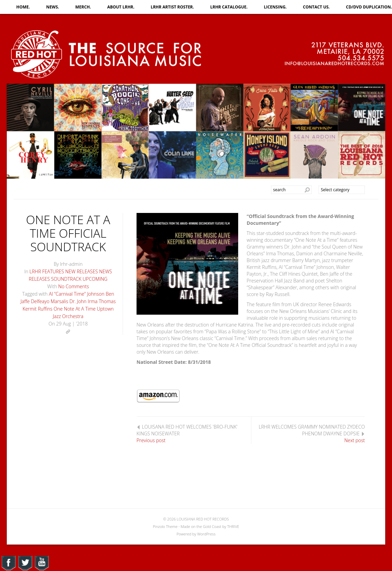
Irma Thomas (102, 301)
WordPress (206, 534)
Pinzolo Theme (165, 526)
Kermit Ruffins (38, 309)
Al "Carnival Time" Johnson (77, 294)
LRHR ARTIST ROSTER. (172, 7)
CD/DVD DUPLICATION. (369, 7)
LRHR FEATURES (47, 271)
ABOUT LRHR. (121, 7)
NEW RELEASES (82, 271)
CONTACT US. (316, 7)
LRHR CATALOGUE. (229, 7)
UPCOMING (95, 279)
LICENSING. (275, 7)
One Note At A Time (75, 309)
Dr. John (78, 301)
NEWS (105, 271)
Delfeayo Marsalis (49, 301)
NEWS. (53, 7)
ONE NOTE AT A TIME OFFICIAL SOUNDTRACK (68, 233)
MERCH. (83, 7)
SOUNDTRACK (66, 279)
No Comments (74, 286)
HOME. (23, 7)
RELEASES (39, 279)
